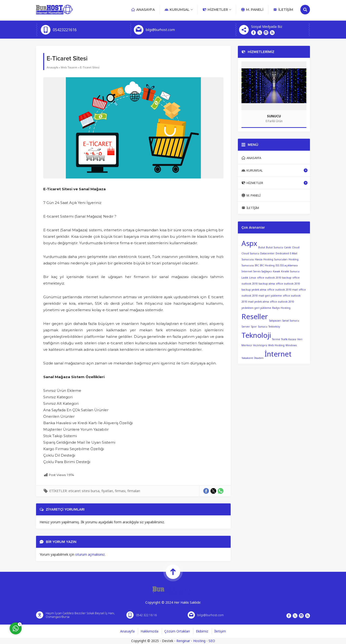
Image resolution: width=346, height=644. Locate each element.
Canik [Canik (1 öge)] (287, 247)
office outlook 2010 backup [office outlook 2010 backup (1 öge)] (274, 278)
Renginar (183, 641)
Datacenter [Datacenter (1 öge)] (267, 253)
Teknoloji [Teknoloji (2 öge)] (256, 335)
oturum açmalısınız (90, 554)
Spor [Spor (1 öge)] (254, 327)
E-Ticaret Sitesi (90, 67)
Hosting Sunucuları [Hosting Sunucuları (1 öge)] (275, 259)
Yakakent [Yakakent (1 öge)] (247, 358)
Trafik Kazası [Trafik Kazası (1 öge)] (289, 339)
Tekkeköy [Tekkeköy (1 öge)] (274, 327)
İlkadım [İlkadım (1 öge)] (259, 358)
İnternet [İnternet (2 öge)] (278, 354)
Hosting (199, 641)
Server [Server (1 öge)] (246, 327)
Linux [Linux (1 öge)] (253, 278)
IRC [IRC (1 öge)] (257, 265)
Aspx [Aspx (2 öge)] (249, 243)
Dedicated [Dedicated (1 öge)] (282, 253)
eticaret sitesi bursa (84, 491)
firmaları (134, 491)
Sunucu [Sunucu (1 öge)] (263, 327)
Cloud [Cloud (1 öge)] (296, 247)
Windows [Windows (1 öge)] (291, 345)
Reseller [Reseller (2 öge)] (255, 316)
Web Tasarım (69, 67)
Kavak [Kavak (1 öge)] (277, 271)
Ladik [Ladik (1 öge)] (245, 278)
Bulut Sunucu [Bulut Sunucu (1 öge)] (275, 247)
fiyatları (107, 491)
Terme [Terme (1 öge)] (276, 339)
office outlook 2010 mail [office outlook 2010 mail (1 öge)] (282, 290)
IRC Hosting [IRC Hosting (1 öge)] (267, 265)
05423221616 (65, 30)
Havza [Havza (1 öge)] (259, 259)
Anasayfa (52, 67)
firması (120, 491)
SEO (212, 641)
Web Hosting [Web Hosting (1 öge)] (276, 345)
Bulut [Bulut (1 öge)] (262, 247)
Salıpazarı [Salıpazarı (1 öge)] (275, 320)
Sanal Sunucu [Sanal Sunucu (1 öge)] (291, 320)
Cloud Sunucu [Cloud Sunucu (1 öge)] (250, 253)
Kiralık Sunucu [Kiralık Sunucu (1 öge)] (290, 271)
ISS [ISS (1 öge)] (277, 265)
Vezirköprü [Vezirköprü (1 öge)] (260, 345)
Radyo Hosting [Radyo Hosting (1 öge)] (281, 308)
